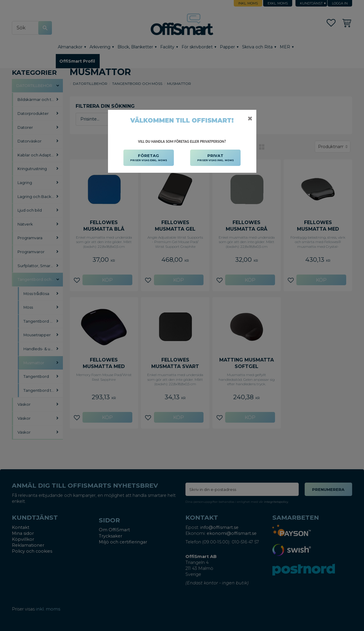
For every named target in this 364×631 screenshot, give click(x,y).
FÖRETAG (149, 158)
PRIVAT (216, 158)
